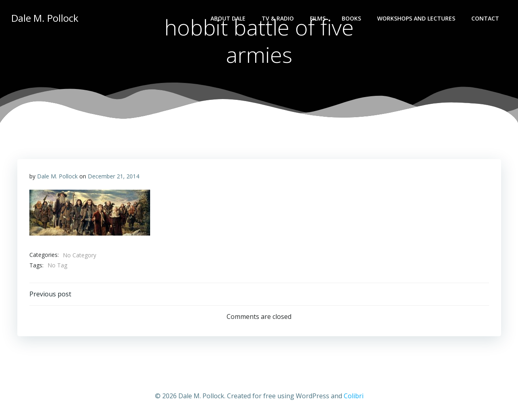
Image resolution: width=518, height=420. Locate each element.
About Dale (228, 18)
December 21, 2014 (114, 176)
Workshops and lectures (416, 18)
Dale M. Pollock (57, 176)
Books (351, 18)
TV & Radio (278, 18)
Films (318, 18)
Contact (485, 18)
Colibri (354, 396)
